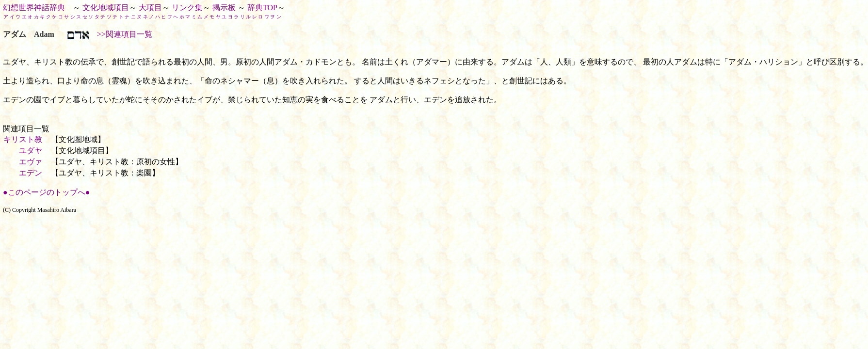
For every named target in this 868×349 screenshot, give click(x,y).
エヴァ (31, 162)
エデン (31, 173)
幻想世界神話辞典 (34, 8)
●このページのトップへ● (46, 192)
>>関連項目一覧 (121, 34)
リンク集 (187, 8)
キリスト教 (23, 139)
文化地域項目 (106, 8)
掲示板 (224, 8)
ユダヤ (31, 151)
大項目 (150, 8)
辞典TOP (262, 8)
